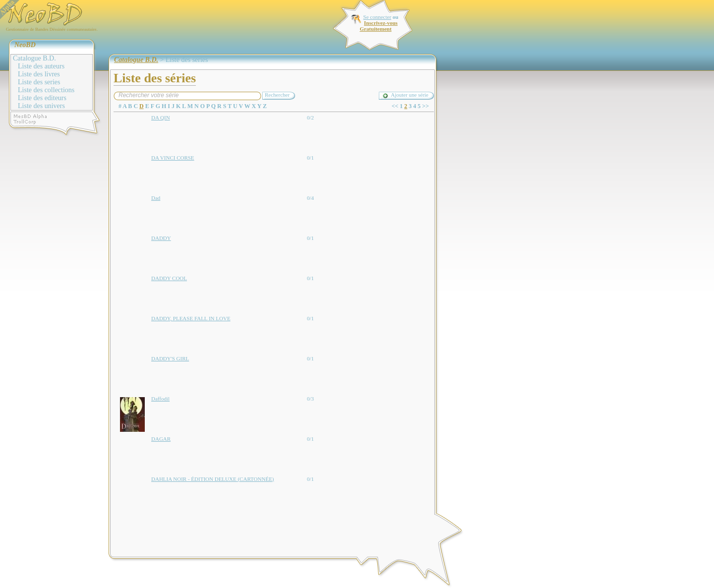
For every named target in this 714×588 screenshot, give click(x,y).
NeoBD (25, 45)
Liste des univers (41, 106)
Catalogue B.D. (34, 58)
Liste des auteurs (41, 66)
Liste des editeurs (42, 98)
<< (395, 106)
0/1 (310, 158)
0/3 (310, 399)
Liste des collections (46, 90)
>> (425, 106)
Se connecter (378, 17)
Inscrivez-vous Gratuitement (378, 26)
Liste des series (39, 82)
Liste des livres (39, 74)
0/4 (310, 198)
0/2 (310, 118)
